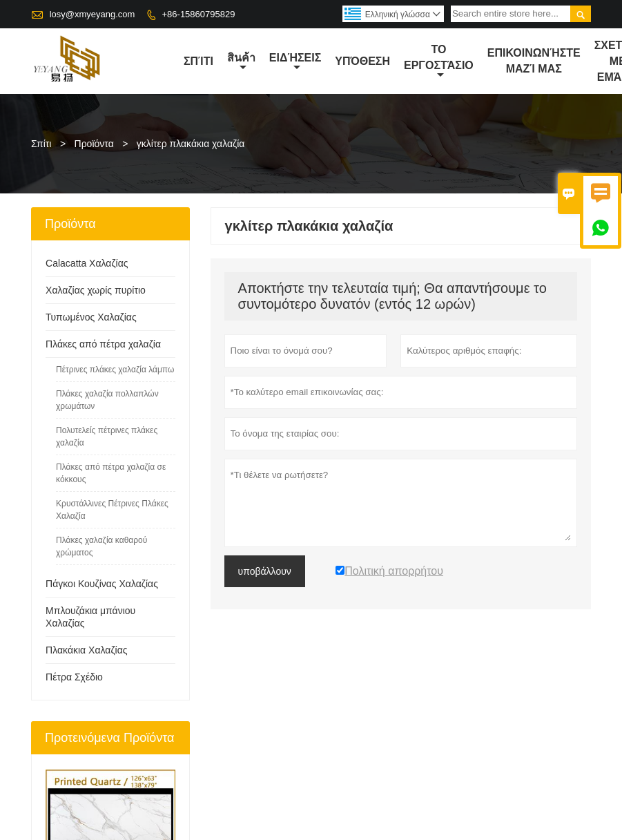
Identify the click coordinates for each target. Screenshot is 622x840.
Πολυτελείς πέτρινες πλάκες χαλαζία (107, 437)
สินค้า (241, 62)
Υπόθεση (362, 61)
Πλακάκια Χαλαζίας (86, 650)
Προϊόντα (94, 144)
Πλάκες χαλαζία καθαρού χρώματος (101, 546)
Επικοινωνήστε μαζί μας (534, 61)
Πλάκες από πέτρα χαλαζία (103, 344)
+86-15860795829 (199, 14)
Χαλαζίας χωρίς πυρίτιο (96, 290)
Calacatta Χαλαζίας (87, 263)
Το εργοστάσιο (439, 62)
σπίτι (198, 61)
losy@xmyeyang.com (93, 14)
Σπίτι (41, 144)
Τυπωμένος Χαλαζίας (91, 317)
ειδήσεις (295, 62)
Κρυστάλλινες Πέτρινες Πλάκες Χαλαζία (112, 510)
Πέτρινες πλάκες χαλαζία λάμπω (115, 370)
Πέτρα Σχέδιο (74, 677)
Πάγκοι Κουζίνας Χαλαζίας (102, 584)
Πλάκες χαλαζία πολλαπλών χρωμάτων (107, 400)
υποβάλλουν (265, 571)
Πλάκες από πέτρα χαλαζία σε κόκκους (111, 473)
